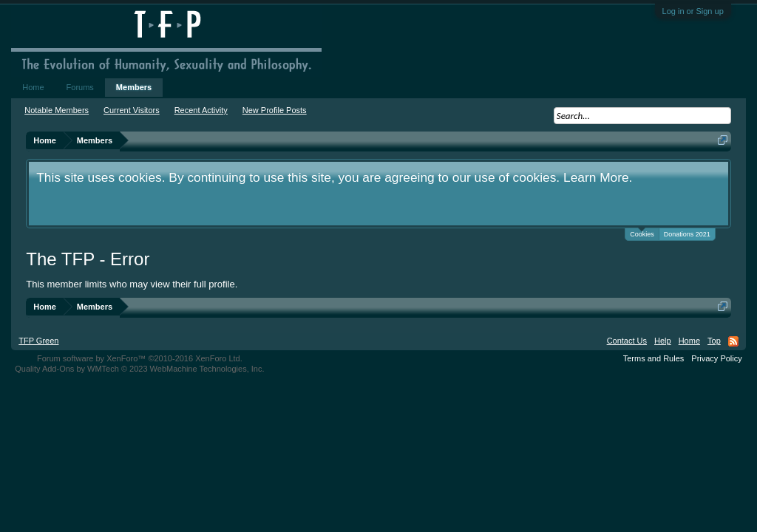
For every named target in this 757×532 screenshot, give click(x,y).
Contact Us (627, 341)
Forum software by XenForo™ (140, 358)
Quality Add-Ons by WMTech (139, 369)
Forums (80, 87)
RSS (733, 341)
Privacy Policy (716, 358)
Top (714, 341)
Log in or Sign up (693, 11)
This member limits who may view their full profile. (132, 284)
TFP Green (38, 341)
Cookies (642, 233)
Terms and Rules (654, 358)
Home (33, 87)
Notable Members (57, 110)
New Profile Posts (275, 110)
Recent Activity (201, 110)
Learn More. (598, 177)
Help (663, 341)
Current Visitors (132, 110)
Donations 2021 (687, 234)
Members (134, 87)
